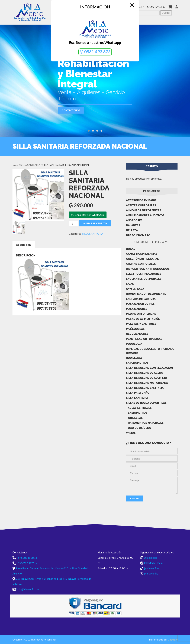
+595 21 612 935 (27, 563)
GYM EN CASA (135, 289)
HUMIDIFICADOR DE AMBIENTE (146, 294)
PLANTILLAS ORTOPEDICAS (144, 339)
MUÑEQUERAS (135, 329)
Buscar (166, 13)
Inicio (15, 165)
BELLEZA (132, 230)
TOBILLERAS (134, 418)
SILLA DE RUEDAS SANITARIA (145, 388)
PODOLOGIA (134, 344)
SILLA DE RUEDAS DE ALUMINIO (146, 378)
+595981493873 (27, 558)
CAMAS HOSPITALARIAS (142, 254)
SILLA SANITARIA (30, 165)
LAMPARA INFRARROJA (141, 299)
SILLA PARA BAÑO (138, 393)
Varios (131, 433)
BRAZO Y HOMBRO (138, 235)
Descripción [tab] (23, 245)
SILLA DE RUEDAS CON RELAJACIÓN (149, 368)
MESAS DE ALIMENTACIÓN (143, 319)
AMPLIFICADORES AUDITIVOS (145, 215)
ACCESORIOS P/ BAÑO (141, 200)
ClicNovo (173, 640)
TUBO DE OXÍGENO (139, 428)
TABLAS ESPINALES (139, 408)
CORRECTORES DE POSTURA (149, 242)
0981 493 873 (95, 52)
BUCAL (131, 249)
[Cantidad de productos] (73, 224)
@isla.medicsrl (152, 568)
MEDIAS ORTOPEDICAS (141, 314)
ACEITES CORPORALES (141, 205)
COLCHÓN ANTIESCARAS (142, 259)
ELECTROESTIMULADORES (144, 274)
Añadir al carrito (95, 223)
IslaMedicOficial (154, 563)
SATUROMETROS (137, 363)
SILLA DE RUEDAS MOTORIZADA (147, 383)
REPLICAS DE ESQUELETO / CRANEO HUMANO (150, 351)
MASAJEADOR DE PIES (140, 304)
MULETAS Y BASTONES (141, 324)
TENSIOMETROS (137, 413)
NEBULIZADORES (137, 334)
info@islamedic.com (28, 589)
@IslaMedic (151, 573)
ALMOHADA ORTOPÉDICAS (144, 210)
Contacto (156, 7)
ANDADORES (134, 220)
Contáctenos (71, 110)
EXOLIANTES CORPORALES (144, 279)
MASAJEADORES (137, 309)
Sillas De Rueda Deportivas (146, 403)
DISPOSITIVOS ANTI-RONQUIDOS (148, 269)
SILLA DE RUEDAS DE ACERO (145, 373)
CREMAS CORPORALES (141, 264)
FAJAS (130, 284)
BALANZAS (133, 225)
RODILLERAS (134, 358)
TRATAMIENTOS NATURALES (145, 423)
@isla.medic (150, 558)
